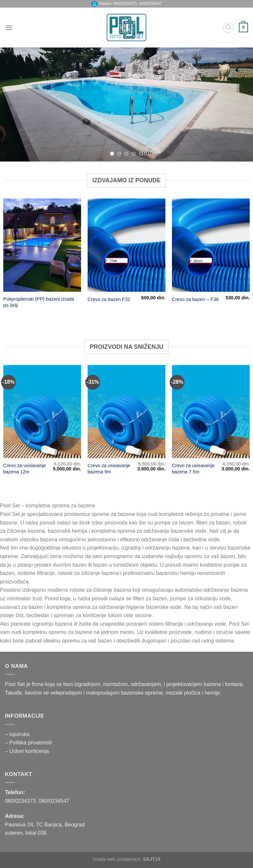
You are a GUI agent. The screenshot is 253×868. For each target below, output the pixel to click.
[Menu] (9, 28)
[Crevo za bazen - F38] (211, 245)
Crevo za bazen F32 (109, 299)
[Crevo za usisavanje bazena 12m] (42, 412)
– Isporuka (17, 734)
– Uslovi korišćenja (27, 751)
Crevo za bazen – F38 (195, 299)
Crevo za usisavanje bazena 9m (109, 469)
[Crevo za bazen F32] (126, 245)
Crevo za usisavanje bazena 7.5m (193, 469)
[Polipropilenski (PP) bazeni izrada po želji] (42, 245)
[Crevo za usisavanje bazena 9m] (126, 412)
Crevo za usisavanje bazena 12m (25, 469)
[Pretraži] (228, 28)
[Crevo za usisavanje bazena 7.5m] (211, 412)
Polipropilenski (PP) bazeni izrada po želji (39, 302)
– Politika (16, 743)
